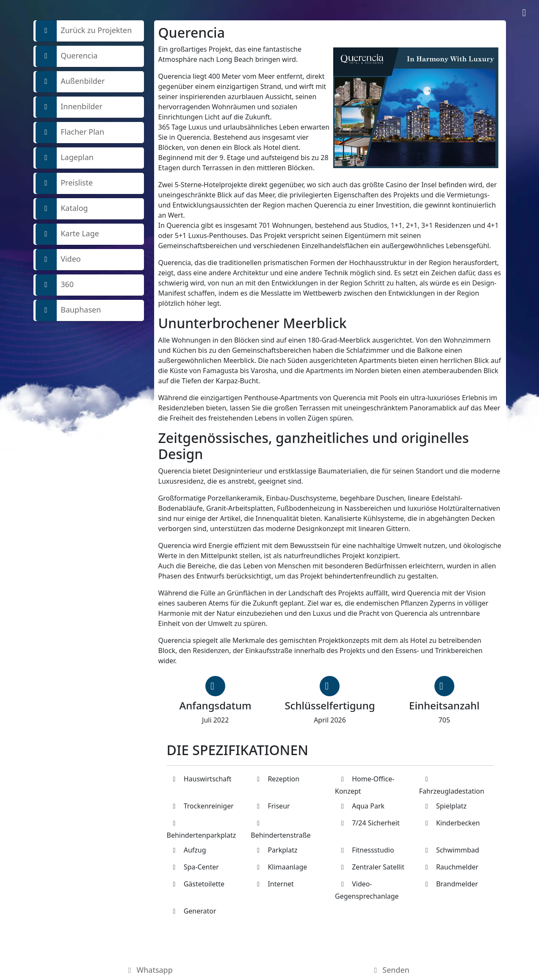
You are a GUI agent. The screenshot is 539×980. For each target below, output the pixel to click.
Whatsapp (149, 970)
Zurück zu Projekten (84, 31)
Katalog (62, 209)
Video (58, 260)
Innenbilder (69, 107)
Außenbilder (70, 82)
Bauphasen (68, 310)
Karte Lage (67, 234)
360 (55, 285)
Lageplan (65, 158)
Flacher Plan (70, 133)
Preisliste (64, 183)
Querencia (67, 56)
